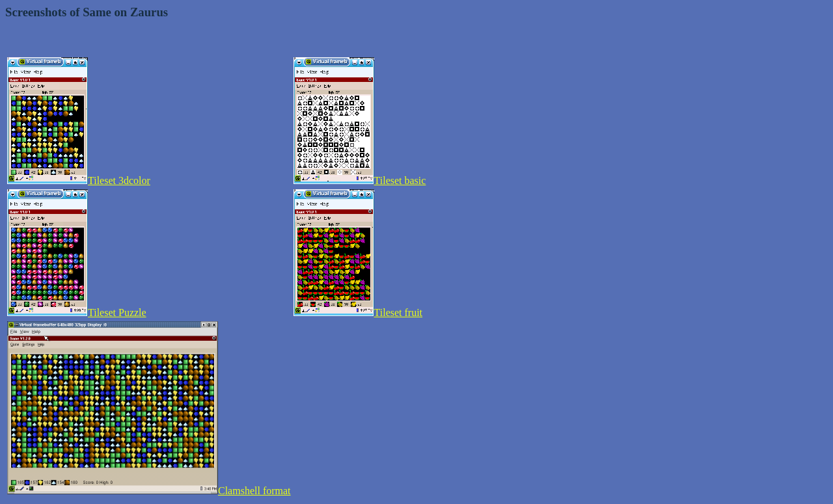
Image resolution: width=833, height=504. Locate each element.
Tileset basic (360, 180)
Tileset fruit (358, 312)
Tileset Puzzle (77, 312)
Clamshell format (149, 491)
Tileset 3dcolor (79, 180)
